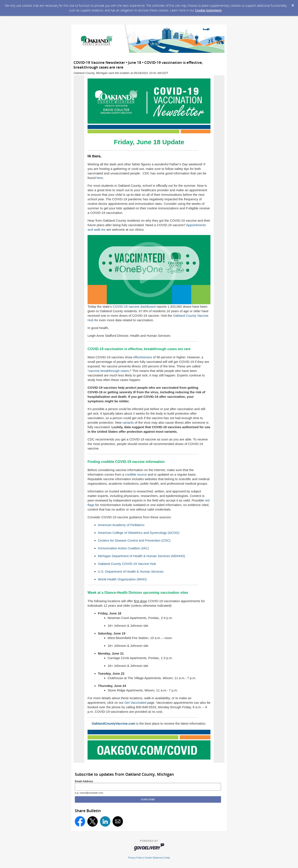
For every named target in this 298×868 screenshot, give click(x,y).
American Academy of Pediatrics (121, 525)
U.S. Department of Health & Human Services (131, 571)
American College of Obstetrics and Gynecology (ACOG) (139, 533)
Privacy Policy (135, 858)
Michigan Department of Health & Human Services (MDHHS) (141, 556)
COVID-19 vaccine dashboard (134, 306)
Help (168, 858)
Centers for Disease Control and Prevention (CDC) (134, 540)
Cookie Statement (208, 10)
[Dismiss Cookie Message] (293, 4)
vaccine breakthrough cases (109, 371)
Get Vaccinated (136, 703)
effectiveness (143, 357)
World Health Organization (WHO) (122, 579)
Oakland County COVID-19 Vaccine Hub (127, 564)
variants (128, 422)
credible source (136, 474)
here (100, 178)
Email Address (84, 781)
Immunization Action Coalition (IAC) (123, 548)
